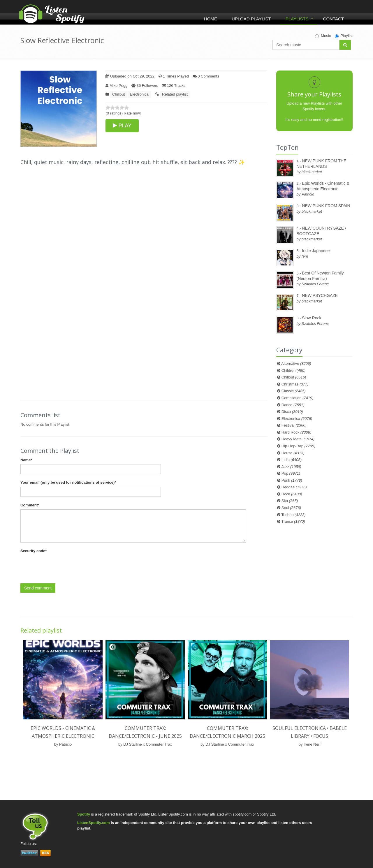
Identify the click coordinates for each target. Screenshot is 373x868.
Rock (292, 494)
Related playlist (175, 94)
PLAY (122, 126)
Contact (334, 19)
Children (293, 370)
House (293, 453)
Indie (292, 460)
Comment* (30, 505)
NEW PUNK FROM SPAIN (326, 206)
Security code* (34, 551)
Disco (292, 412)
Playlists (297, 19)
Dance (293, 405)
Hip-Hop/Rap (298, 446)
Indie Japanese (316, 251)
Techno (294, 515)
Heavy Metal (298, 439)
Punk (292, 480)
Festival (294, 425)
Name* (26, 460)
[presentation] (65, 567)
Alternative (296, 363)
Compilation (298, 398)
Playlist (344, 36)
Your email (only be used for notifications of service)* (68, 482)
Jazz (291, 467)
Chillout (118, 94)
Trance (293, 521)
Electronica (139, 94)
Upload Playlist (251, 19)
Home (211, 19)
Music (323, 36)
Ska (290, 501)
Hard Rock (297, 432)
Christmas (295, 384)
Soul (291, 508)
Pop (291, 473)
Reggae (294, 487)
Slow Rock (312, 318)
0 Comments (206, 76)
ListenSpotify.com (94, 823)
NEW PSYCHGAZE (320, 295)
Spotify (84, 814)
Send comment (38, 588)
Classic (294, 391)
